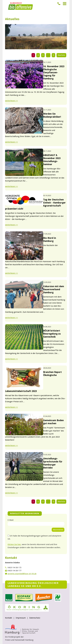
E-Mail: (11, 520)
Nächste (61, 55)
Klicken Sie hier (14, 544)
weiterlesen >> (11, 101)
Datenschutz (35, 618)
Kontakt (9, 618)
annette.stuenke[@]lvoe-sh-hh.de (22, 574)
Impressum (21, 618)
